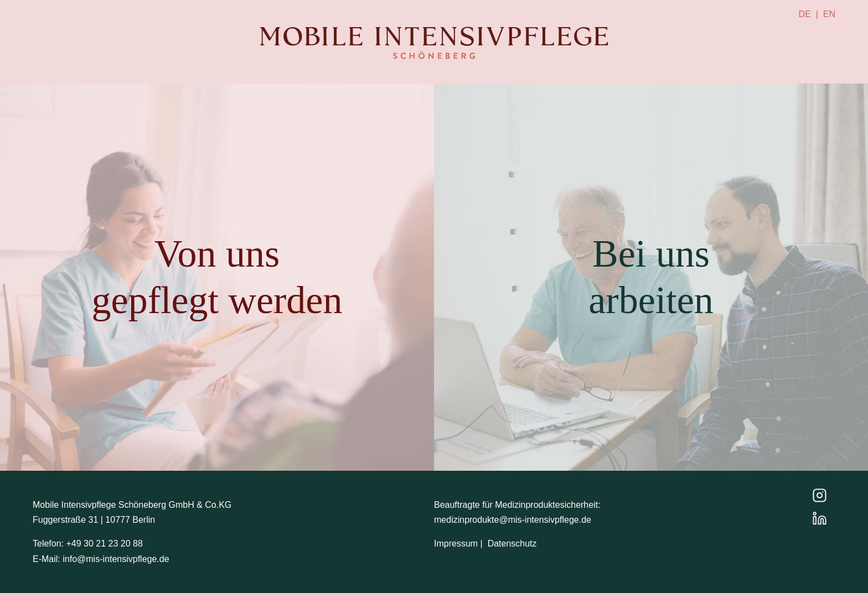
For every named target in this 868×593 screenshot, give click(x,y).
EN (829, 14)
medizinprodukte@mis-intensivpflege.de (513, 520)
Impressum (456, 543)
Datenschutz (512, 543)
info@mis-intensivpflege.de (116, 559)
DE (805, 14)
